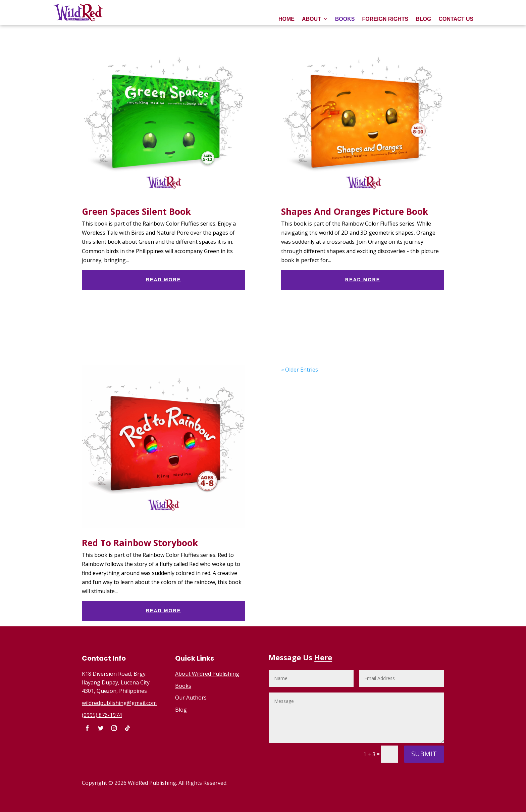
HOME (286, 19)
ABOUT (311, 19)
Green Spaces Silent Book (136, 211)
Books (183, 686)
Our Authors (191, 698)
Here (323, 657)
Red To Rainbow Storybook (140, 543)
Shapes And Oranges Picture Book (355, 211)
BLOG (423, 19)
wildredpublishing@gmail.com (119, 703)
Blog (181, 710)
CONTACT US (456, 19)
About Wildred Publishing (207, 674)
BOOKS (345, 19)
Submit (424, 754)
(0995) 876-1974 (102, 715)
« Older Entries (300, 370)
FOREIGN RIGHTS (385, 19)
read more (163, 280)
